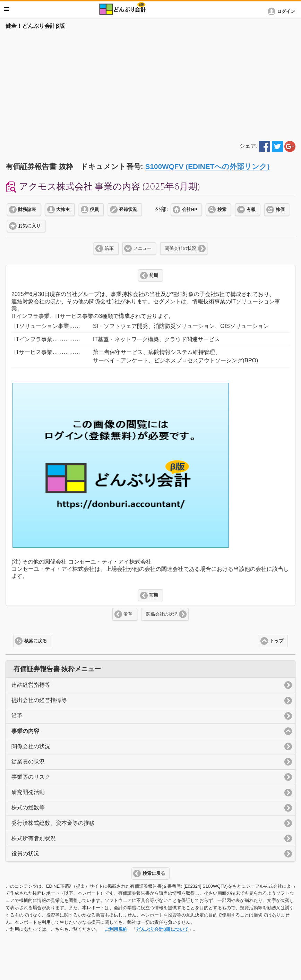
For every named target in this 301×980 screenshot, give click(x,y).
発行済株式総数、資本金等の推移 (53, 823)
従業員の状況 (28, 762)
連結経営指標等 (31, 685)
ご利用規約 (116, 929)
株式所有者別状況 (34, 838)
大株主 (63, 210)
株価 (280, 210)
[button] (283, 11)
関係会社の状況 (180, 248)
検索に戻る (36, 641)
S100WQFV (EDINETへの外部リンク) (207, 166)
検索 (222, 210)
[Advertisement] (150, 84)
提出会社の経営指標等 (39, 700)
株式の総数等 (28, 807)
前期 (154, 276)
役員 (94, 210)
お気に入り (29, 226)
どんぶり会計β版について (162, 929)
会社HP (190, 210)
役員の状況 (25, 854)
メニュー (143, 248)
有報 (251, 210)
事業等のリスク (31, 777)
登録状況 (128, 210)
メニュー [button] (7, 9)
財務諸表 (27, 210)
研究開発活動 (28, 792)
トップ (277, 641)
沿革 (109, 248)
